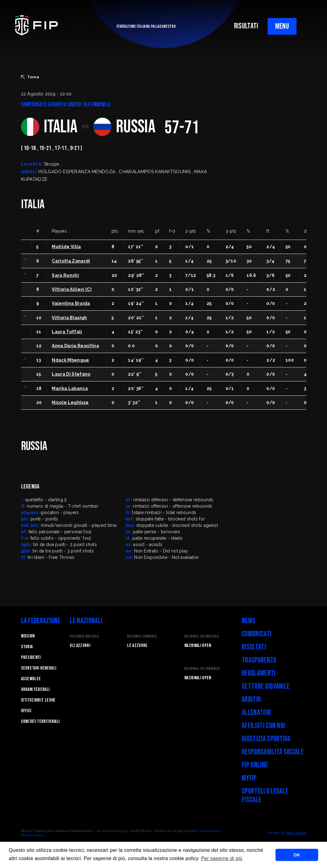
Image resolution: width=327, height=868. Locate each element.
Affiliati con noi (263, 726)
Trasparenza (259, 660)
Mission (28, 636)
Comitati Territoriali (40, 722)
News (249, 621)
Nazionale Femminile (142, 636)
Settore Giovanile (266, 686)
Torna (30, 77)
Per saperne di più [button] (222, 858)
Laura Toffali (67, 332)
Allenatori (256, 713)
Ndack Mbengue (70, 360)
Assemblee (31, 679)
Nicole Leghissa (70, 402)
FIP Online (255, 765)
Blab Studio (296, 833)
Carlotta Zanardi (71, 261)
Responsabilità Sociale (273, 752)
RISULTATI (246, 26)
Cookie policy (210, 831)
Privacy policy (33, 835)
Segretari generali (39, 668)
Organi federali (35, 689)
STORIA (27, 647)
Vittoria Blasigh (69, 318)
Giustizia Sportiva (266, 739)
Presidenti (31, 657)
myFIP (249, 778)
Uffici (26, 711)
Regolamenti (259, 673)
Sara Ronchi (65, 275)
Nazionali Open (198, 646)
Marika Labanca (70, 388)
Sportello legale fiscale (265, 796)
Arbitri (251, 700)
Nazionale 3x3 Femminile (202, 669)
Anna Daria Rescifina (75, 346)
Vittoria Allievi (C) (71, 289)
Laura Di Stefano (71, 374)
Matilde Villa (66, 247)
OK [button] (297, 855)
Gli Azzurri (80, 646)
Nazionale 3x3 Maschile (202, 636)
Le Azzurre (137, 646)
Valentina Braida (71, 303)
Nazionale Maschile (84, 636)
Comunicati (257, 634)
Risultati (254, 647)
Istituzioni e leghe (38, 700)
